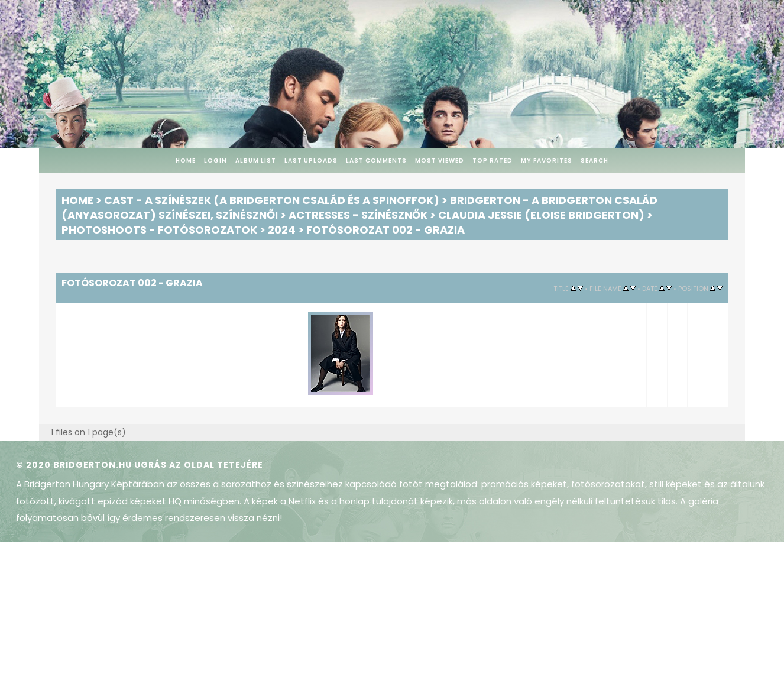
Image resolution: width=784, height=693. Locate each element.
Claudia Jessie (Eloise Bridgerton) (541, 215)
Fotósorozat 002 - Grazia (385, 230)
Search (595, 161)
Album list (256, 161)
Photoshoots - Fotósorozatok (159, 230)
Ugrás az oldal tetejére (199, 465)
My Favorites (547, 161)
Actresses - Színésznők (358, 215)
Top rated (493, 161)
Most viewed (440, 161)
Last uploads (311, 161)
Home (186, 161)
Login (216, 161)
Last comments (376, 161)
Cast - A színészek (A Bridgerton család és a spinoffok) (272, 200)
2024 (282, 230)
